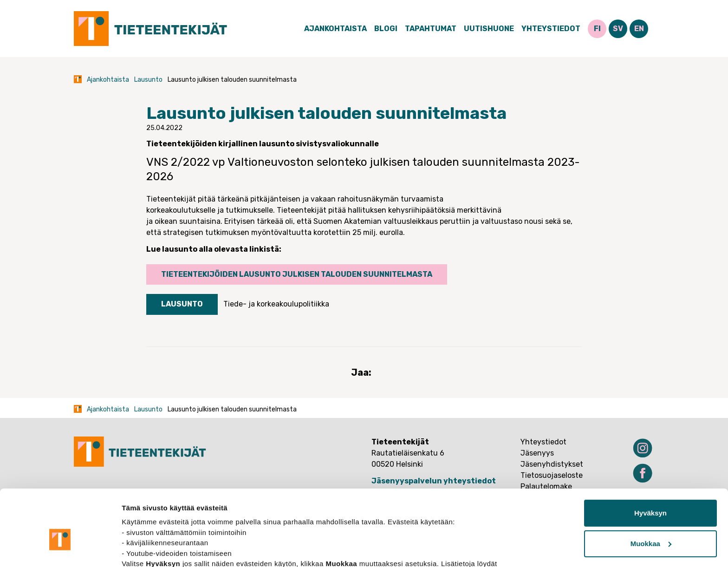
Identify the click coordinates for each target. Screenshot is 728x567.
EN (639, 29)
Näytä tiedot (142, 549)
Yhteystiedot (551, 29)
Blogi (386, 29)
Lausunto (148, 80)
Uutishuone (489, 29)
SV (618, 29)
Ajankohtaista (335, 29)
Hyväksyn (650, 462)
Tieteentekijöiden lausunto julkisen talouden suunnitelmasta (297, 274)
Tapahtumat (431, 29)
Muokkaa (651, 492)
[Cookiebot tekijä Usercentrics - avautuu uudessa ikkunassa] (60, 549)
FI (597, 29)
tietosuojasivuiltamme (161, 523)
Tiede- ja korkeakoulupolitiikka (276, 304)
